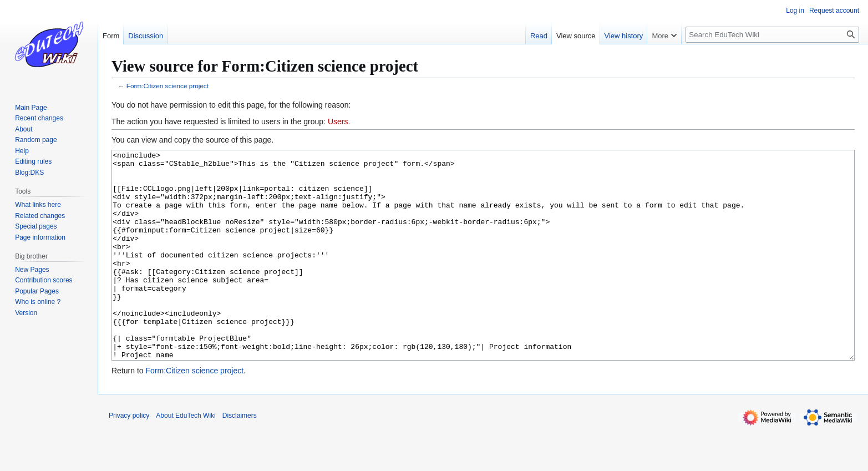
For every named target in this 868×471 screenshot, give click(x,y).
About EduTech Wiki (186, 457)
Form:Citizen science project (167, 86)
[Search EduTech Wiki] (772, 35)
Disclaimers (240, 457)
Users (338, 121)
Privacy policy (129, 457)
